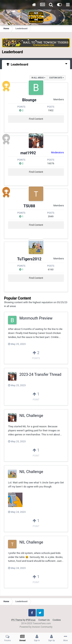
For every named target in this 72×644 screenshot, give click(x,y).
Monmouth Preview (36, 318)
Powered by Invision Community (36, 627)
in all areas (38, 78)
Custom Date (56, 78)
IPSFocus (31, 620)
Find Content (36, 119)
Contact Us (44, 620)
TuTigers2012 (29, 259)
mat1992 (28, 153)
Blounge (29, 100)
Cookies (57, 620)
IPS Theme (17, 620)
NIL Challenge (31, 416)
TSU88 (29, 206)
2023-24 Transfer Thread (40, 374)
